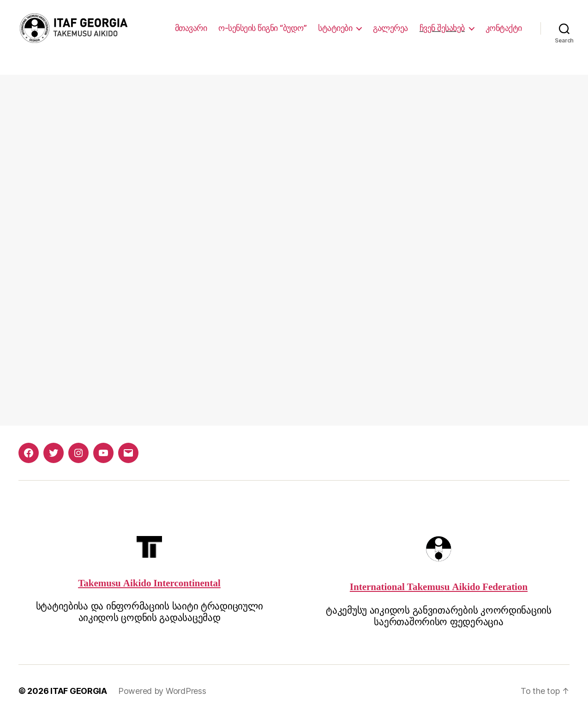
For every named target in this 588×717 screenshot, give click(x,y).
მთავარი (191, 28)
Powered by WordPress (162, 691)
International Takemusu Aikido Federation (439, 587)
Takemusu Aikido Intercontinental (149, 583)
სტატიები (335, 28)
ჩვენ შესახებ (442, 28)
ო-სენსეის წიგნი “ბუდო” (262, 28)
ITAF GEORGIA (79, 691)
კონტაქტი (504, 28)
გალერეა (390, 28)
